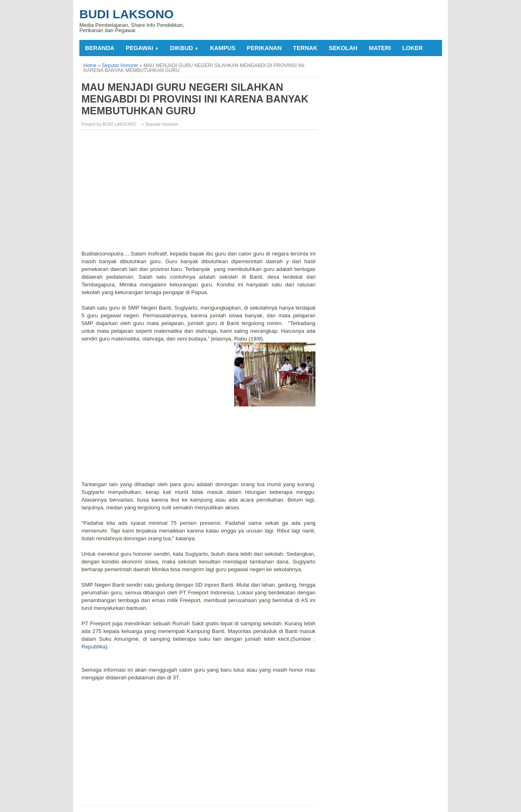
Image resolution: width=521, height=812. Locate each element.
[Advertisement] (199, 193)
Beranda (100, 48)
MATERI (380, 48)
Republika (93, 647)
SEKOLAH (343, 48)
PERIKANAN (264, 48)
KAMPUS (223, 48)
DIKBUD (184, 48)
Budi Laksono (127, 14)
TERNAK (305, 48)
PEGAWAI (142, 48)
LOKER (412, 48)
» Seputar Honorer (160, 124)
